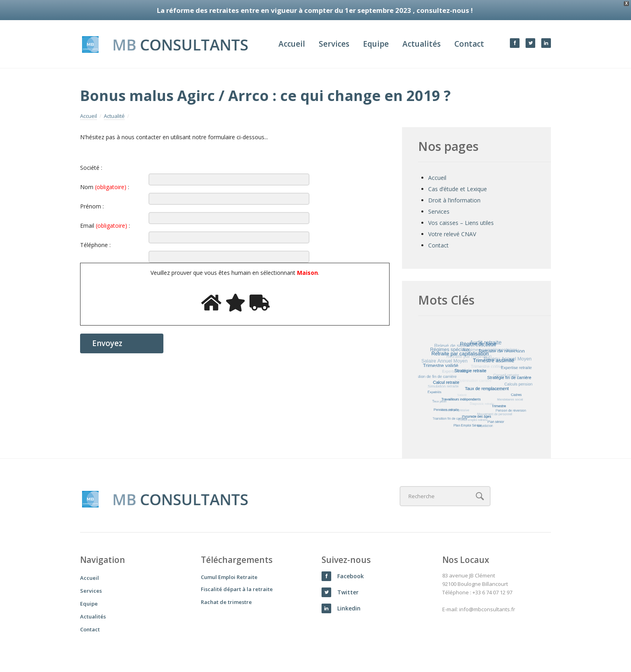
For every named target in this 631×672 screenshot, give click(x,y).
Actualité (114, 116)
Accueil (292, 44)
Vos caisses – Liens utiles (461, 223)
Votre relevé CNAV (452, 234)
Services (334, 44)
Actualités (422, 44)
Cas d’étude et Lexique (458, 189)
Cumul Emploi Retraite (229, 577)
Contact (469, 44)
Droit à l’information (454, 200)
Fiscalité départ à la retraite (237, 589)
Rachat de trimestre (226, 602)
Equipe (376, 44)
